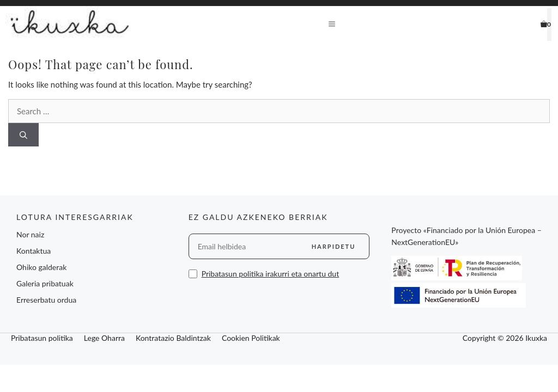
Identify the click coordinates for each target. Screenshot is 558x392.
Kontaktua (34, 251)
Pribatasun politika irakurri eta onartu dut (271, 274)
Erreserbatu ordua (46, 300)
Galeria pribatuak (45, 283)
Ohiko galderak (41, 267)
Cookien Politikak (251, 338)
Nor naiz (30, 234)
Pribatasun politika (42, 338)
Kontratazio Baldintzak (173, 338)
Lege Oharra (104, 338)
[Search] (23, 135)
